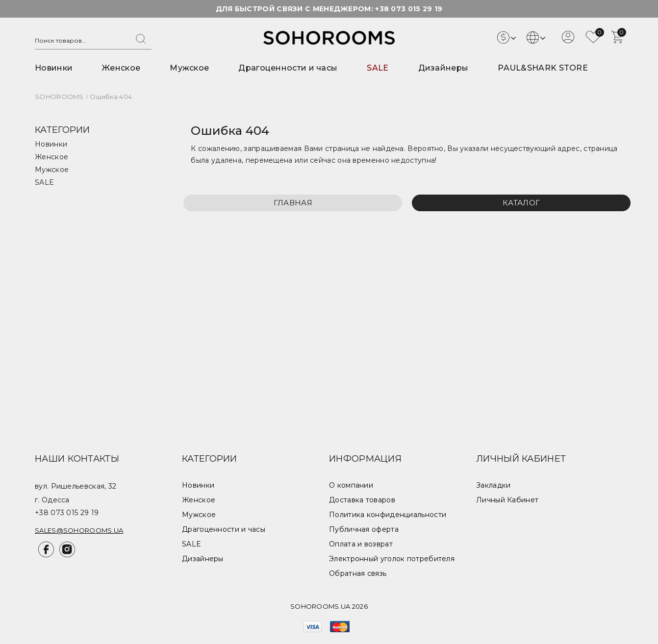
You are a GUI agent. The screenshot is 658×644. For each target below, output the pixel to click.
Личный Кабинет (507, 500)
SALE (378, 68)
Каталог (521, 203)
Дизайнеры (443, 68)
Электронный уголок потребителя (392, 559)
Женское (121, 68)
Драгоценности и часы (288, 68)
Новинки (54, 68)
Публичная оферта (364, 529)
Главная (293, 203)
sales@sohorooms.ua (79, 530)
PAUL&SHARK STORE (543, 68)
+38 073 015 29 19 (409, 9)
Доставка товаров (362, 500)
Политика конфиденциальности (388, 515)
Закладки (493, 485)
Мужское (189, 68)
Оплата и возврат (361, 544)
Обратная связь (358, 573)
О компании (351, 485)
